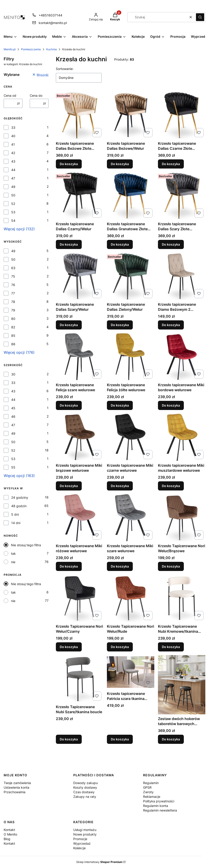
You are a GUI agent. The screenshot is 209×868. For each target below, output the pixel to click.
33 (13, 127)
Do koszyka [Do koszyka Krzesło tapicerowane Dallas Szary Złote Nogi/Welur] (171, 244)
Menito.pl (10, 49)
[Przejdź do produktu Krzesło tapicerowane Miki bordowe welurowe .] (182, 357)
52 (13, 204)
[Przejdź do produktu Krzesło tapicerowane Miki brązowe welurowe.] (80, 437)
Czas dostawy (84, 792)
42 (13, 153)
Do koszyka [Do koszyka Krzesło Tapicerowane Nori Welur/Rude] (120, 647)
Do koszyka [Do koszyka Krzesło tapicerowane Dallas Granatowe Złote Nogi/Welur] (120, 244)
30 (13, 374)
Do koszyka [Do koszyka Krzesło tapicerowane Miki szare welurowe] (120, 566)
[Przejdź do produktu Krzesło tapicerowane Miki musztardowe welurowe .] (182, 437)
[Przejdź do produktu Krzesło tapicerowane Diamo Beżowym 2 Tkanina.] (182, 276)
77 (13, 293)
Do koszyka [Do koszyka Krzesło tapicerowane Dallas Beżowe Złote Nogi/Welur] (69, 164)
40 (13, 136)
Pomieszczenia (31, 49)
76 (13, 285)
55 (13, 467)
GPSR (147, 787)
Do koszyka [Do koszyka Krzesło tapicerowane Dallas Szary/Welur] (69, 325)
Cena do (36, 95)
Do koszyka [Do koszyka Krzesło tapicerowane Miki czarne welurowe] (120, 486)
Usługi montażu (85, 830)
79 (13, 310)
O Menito (10, 834)
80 (13, 319)
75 (13, 276)
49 (13, 187)
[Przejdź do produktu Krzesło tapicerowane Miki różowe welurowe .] (80, 518)
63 (13, 268)
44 (13, 170)
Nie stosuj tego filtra (26, 545)
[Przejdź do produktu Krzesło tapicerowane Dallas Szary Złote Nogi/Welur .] (182, 196)
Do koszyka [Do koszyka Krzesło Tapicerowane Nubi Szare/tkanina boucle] (69, 739)
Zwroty (148, 792)
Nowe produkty (85, 834)
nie (13, 562)
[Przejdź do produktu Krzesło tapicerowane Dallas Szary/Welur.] (80, 276)
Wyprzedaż (82, 843)
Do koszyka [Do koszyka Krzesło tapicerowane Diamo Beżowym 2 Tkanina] (171, 325)
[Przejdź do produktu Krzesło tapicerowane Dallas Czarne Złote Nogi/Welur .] (182, 115)
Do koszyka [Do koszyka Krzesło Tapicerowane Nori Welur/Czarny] (69, 647)
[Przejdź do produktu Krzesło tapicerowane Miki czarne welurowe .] (131, 437)
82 (13, 327)
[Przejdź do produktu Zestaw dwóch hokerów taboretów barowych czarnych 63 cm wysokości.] (182, 685)
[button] (200, 17)
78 (13, 302)
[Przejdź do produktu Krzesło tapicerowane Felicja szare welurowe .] (80, 357)
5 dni (15, 514)
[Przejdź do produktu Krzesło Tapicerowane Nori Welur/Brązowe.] (182, 518)
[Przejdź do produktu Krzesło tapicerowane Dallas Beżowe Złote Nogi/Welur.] (80, 115)
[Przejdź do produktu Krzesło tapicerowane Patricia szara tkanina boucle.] (131, 672)
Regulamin (151, 783)
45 (13, 408)
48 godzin (19, 506)
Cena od (10, 95)
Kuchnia (52, 49)
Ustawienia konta (16, 787)
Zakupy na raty (85, 797)
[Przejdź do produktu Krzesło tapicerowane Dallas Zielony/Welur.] (131, 276)
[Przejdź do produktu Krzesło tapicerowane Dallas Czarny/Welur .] (80, 196)
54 (13, 221)
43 (13, 161)
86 (13, 344)
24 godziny (20, 497)
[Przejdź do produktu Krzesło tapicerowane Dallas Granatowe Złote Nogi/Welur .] (131, 196)
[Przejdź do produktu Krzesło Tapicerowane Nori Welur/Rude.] (131, 598)
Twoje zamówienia (17, 783)
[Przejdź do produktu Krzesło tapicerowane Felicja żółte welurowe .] (131, 357)
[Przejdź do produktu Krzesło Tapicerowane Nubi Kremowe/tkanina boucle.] (182, 598)
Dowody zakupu (85, 783)
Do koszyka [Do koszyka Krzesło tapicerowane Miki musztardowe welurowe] (171, 486)
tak (13, 553)
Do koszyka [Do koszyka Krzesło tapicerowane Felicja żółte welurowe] (120, 405)
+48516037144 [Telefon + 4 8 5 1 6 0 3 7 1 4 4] (50, 15)
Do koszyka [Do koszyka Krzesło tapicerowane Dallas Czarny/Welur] (69, 244)
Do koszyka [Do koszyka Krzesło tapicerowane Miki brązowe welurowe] (69, 486)
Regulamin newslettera (160, 810)
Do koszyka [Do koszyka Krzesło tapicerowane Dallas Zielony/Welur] (120, 325)
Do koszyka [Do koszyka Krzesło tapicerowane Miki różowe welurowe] (69, 566)
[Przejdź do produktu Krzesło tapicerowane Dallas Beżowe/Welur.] (131, 115)
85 (13, 336)
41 (13, 144)
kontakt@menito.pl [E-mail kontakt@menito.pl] (53, 23)
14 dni (16, 523)
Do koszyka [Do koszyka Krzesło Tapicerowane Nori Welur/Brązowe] (171, 566)
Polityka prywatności (159, 801)
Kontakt (9, 830)
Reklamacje (152, 797)
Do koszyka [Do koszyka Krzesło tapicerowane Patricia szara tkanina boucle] (120, 739)
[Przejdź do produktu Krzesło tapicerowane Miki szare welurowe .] (131, 518)
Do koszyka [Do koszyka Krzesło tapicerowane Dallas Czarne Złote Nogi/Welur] (171, 164)
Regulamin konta (156, 806)
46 (13, 417)
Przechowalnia (15, 792)
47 (13, 178)
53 (13, 212)
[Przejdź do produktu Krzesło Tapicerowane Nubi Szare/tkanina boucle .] (80, 679)
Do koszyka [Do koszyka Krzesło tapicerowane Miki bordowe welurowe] (171, 405)
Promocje (80, 839)
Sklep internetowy (99, 862)
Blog (7, 839)
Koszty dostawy (85, 787)
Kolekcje (79, 848)
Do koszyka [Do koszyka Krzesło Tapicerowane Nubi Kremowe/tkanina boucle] (171, 647)
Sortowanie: (65, 69)
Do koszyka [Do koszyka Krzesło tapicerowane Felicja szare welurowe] (69, 405)
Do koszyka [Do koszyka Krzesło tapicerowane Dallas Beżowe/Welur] (120, 164)
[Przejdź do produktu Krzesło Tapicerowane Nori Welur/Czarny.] (80, 598)
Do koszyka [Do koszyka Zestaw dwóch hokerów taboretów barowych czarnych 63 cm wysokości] (171, 739)
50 (13, 195)
